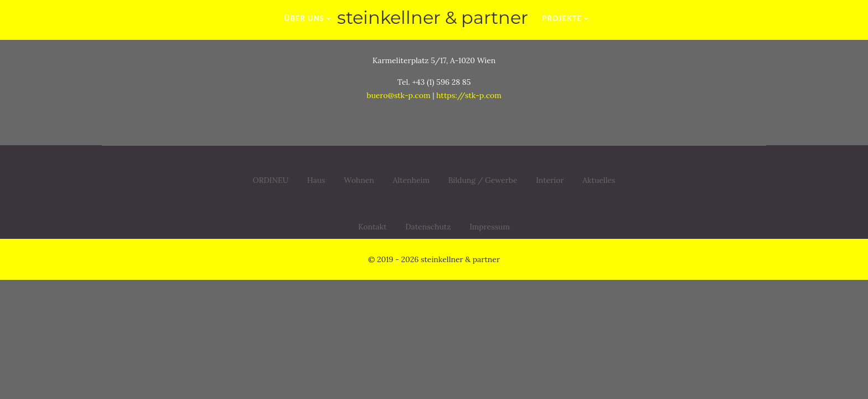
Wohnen (359, 180)
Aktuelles (599, 180)
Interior (550, 180)
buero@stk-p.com (398, 95)
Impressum (490, 228)
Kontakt (373, 228)
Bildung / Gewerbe (483, 180)
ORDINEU (270, 180)
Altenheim (412, 180)
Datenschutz (428, 228)
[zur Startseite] (434, 18)
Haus (316, 180)
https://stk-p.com (469, 95)
